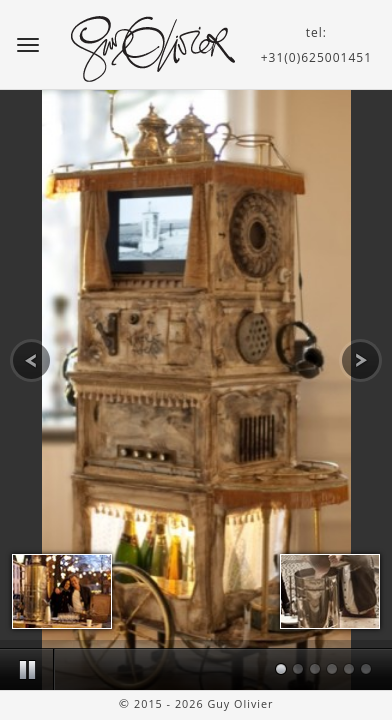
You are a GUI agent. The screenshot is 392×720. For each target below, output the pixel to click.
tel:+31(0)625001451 (316, 45)
